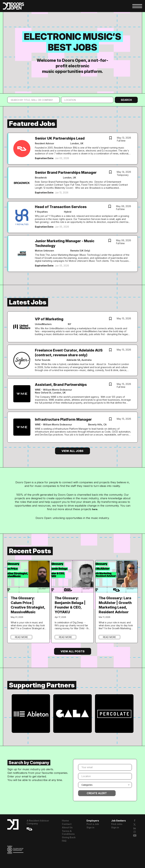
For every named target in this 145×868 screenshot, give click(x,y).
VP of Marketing (49, 319)
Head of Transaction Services (61, 207)
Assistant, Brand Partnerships (61, 385)
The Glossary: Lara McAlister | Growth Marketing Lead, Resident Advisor (115, 605)
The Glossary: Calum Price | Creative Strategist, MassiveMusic (28, 605)
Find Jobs (117, 824)
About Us (67, 827)
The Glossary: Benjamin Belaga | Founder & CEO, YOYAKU (70, 605)
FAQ (64, 841)
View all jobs (72, 451)
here (95, 509)
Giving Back (69, 837)
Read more (21, 637)
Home (65, 821)
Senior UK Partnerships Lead (60, 138)
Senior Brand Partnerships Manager (66, 172)
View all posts (73, 651)
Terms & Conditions (68, 832)
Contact (67, 824)
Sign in (90, 827)
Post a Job (93, 824)
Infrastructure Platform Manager (63, 419)
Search (126, 100)
